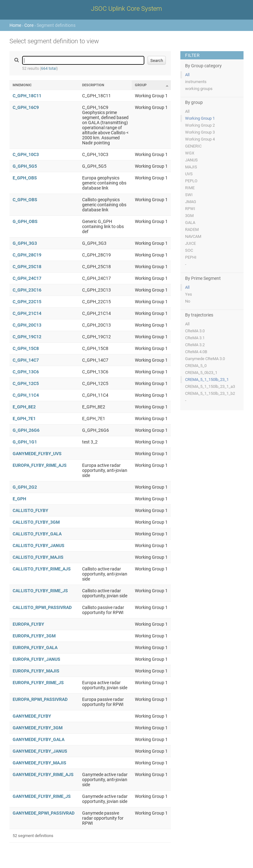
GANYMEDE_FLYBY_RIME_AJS (43, 775)
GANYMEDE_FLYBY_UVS (37, 454)
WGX (190, 153)
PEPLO (191, 181)
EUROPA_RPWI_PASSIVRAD (40, 699)
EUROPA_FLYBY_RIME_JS (38, 683)
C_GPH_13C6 (26, 372)
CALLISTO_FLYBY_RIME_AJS (42, 569)
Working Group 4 (200, 139)
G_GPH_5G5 (25, 166)
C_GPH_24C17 (27, 278)
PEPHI (191, 257)
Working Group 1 (200, 118)
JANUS (191, 160)
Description (93, 85)
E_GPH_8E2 (24, 407)
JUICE (190, 243)
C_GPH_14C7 (26, 360)
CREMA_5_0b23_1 (201, 373)
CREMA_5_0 (196, 366)
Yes (189, 294)
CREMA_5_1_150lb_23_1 (207, 380)
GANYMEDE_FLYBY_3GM (38, 728)
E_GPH (19, 499)
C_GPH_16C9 (26, 107)
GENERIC (193, 146)
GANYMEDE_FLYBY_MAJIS (39, 763)
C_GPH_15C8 (26, 348)
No (188, 301)
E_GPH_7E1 (24, 419)
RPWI (190, 209)
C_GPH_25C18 (27, 267)
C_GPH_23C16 (27, 290)
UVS (189, 174)
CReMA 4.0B (196, 352)
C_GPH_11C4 (26, 395)
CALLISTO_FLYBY (30, 510)
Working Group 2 (200, 125)
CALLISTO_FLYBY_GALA (37, 534)
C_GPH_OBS (25, 200)
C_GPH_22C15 (27, 302)
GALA (190, 223)
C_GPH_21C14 (27, 313)
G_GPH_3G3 (25, 243)
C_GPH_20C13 (27, 325)
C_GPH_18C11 (27, 96)
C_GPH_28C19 (27, 255)
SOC (189, 250)
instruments (196, 82)
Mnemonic (22, 85)
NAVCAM (193, 236)
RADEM (192, 229)
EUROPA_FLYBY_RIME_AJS (40, 465)
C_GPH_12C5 (26, 383)
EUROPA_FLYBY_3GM (34, 636)
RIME (190, 188)
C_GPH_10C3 (26, 154)
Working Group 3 (200, 132)
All (187, 75)
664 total (49, 69)
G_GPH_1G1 (25, 442)
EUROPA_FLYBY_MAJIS (36, 671)
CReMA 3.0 (195, 331)
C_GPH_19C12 (27, 337)
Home (15, 25)
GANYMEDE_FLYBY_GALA (39, 739)
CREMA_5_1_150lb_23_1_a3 (210, 386)
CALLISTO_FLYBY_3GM (36, 522)
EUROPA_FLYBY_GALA (35, 648)
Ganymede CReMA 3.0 (205, 359)
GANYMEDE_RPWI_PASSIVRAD (44, 813)
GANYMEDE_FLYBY (32, 716)
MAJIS (191, 167)
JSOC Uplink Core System (126, 9)
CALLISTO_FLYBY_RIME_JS (40, 591)
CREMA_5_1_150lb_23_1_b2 (210, 393)
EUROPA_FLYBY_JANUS (36, 659)
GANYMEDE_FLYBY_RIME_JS (42, 796)
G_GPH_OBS (25, 221)
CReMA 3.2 (195, 345)
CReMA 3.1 (195, 338)
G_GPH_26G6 (26, 430)
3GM (189, 216)
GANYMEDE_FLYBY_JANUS (40, 751)
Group (141, 85)
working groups (199, 89)
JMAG (191, 202)
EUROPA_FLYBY (28, 624)
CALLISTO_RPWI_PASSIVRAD (42, 607)
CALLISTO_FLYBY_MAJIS (38, 557)
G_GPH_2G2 (25, 487)
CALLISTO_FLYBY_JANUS (39, 546)
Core (29, 25)
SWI (189, 195)
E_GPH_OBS (25, 178)
